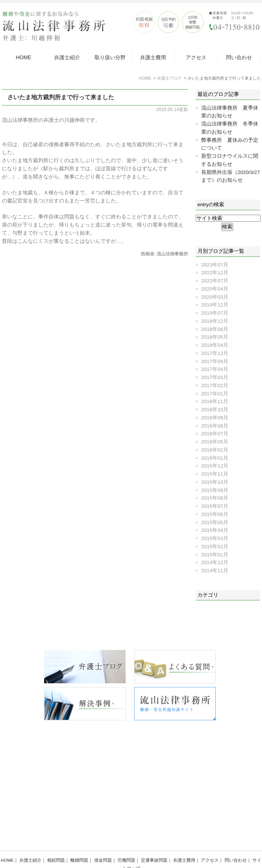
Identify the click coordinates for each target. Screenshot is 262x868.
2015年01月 (215, 555)
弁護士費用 (153, 57)
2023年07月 (215, 265)
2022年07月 (215, 281)
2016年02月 (215, 450)
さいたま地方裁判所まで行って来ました (61, 97)
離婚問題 (79, 842)
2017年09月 (215, 361)
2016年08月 (215, 426)
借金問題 (103, 842)
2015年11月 (215, 474)
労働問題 (126, 842)
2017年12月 (215, 353)
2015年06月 (215, 514)
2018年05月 (215, 337)
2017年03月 (215, 377)
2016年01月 (215, 458)
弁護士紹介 (67, 57)
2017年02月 (215, 386)
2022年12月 (215, 273)
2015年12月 (215, 466)
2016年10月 (215, 410)
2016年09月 (215, 418)
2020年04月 (215, 289)
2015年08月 (215, 498)
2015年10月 (215, 482)
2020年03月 (215, 297)
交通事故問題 (154, 842)
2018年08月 (215, 329)
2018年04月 (215, 345)
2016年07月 (215, 434)
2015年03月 (215, 538)
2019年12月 (215, 305)
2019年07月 (215, 313)
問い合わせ (239, 57)
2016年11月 (215, 401)
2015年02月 (215, 547)
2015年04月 (215, 530)
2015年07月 (215, 506)
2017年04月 (215, 369)
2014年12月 (215, 562)
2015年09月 (215, 490)
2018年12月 (215, 321)
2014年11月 (215, 571)
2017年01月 (215, 394)
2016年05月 (215, 442)
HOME (23, 57)
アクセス (196, 57)
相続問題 (56, 842)
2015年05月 (215, 522)
